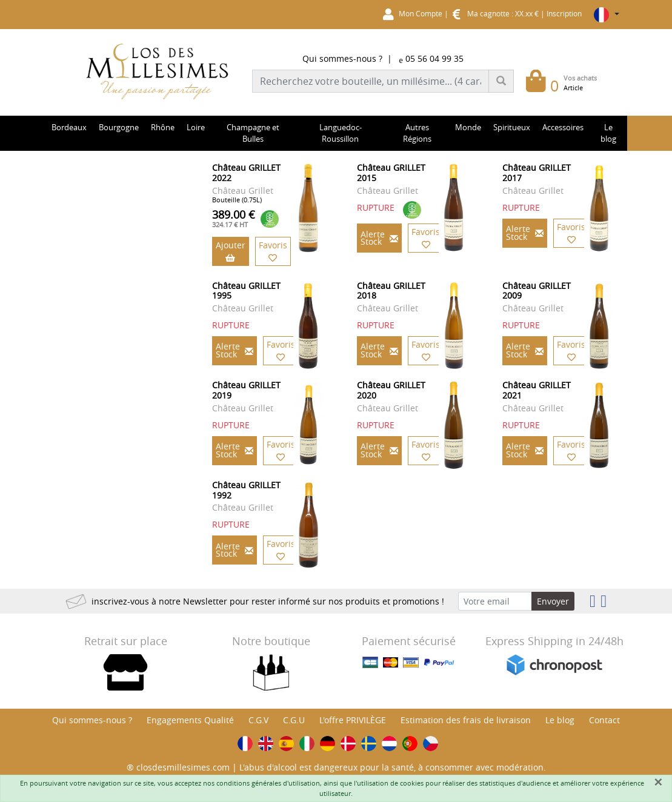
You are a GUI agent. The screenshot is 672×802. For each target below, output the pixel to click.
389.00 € (234, 218)
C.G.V (258, 720)
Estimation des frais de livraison (466, 720)
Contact (604, 720)
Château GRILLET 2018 (391, 291)
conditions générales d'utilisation (268, 783)
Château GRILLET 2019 (246, 390)
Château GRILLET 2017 (537, 173)
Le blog (560, 720)
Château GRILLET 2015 (391, 173)
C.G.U (294, 720)
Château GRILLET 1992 (246, 490)
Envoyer (553, 601)
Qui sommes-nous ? (342, 58)
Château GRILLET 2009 (537, 291)
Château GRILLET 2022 (246, 173)
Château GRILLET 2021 (537, 390)
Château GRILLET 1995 (246, 291)
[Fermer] (658, 782)
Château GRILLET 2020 (391, 390)
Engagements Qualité (190, 720)
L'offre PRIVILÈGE (353, 720)
